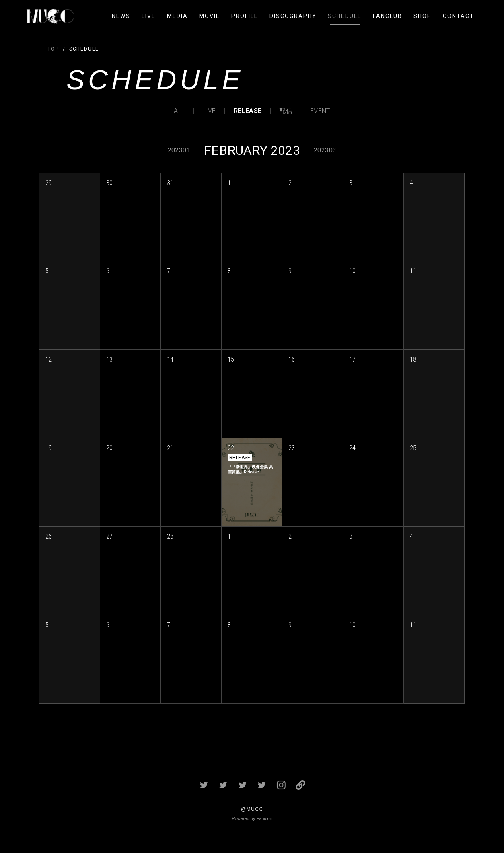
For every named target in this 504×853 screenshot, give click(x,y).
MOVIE (210, 16)
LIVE (149, 16)
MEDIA (177, 16)
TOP (53, 49)
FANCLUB (388, 16)
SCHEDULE (345, 16)
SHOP (423, 16)
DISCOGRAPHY (293, 16)
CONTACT (459, 16)
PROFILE (245, 16)
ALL (179, 111)
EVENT (320, 111)
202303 (325, 150)
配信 (286, 111)
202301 (179, 150)
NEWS (121, 16)
